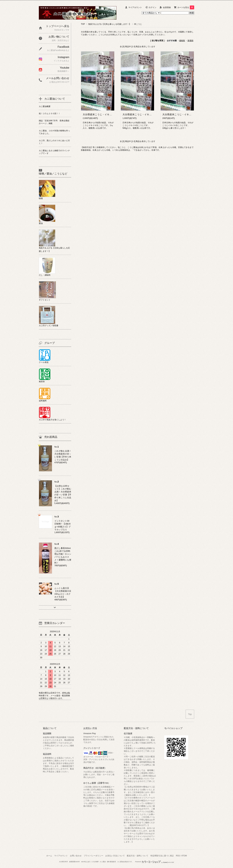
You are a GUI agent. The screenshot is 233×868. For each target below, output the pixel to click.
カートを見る (186, 7)
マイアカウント (135, 7)
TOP (83, 24)
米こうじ (138, 24)
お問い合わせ (76, 856)
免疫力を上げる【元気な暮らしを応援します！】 (110, 24)
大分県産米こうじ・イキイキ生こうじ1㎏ (105, 114)
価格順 (182, 41)
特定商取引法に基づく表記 (162, 856)
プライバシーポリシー (94, 856)
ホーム (49, 856)
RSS (178, 856)
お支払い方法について (115, 856)
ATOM (184, 856)
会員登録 (167, 7)
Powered (155, 862)
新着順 (190, 41)
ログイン (152, 7)
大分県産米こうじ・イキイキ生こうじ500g (146, 114)
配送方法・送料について (138, 856)
